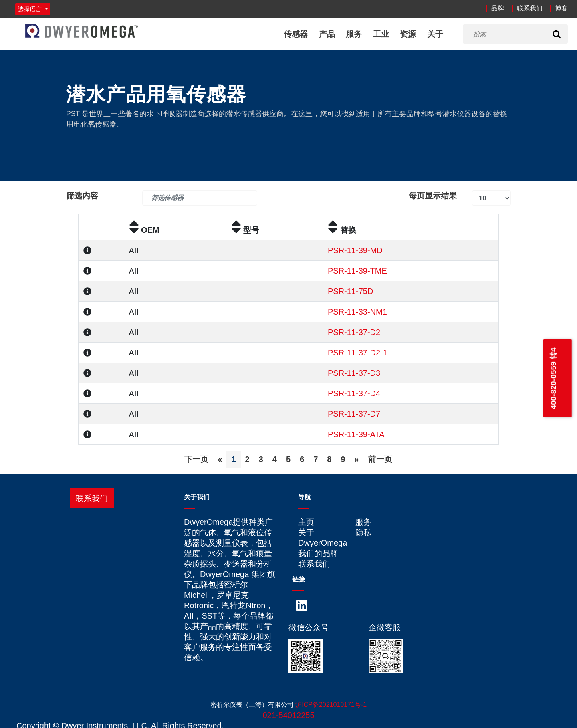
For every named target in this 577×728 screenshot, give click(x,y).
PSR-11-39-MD (355, 250)
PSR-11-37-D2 (354, 332)
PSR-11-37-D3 (354, 373)
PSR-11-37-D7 (354, 414)
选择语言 (30, 9)
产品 (327, 34)
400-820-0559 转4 (553, 378)
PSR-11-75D (350, 291)
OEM (144, 230)
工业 (381, 34)
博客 (561, 8)
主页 (306, 522)
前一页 (380, 459)
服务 (354, 34)
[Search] (557, 34)
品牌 (498, 8)
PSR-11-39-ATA (356, 434)
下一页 (196, 459)
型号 (245, 230)
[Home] (82, 31)
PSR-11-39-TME (357, 271)
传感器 (296, 34)
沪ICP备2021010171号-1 (331, 705)
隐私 (363, 532)
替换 (342, 230)
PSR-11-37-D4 (354, 393)
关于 (435, 34)
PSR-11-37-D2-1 (358, 353)
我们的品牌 (318, 553)
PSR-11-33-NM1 (357, 312)
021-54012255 (288, 715)
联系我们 (530, 8)
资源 (408, 34)
